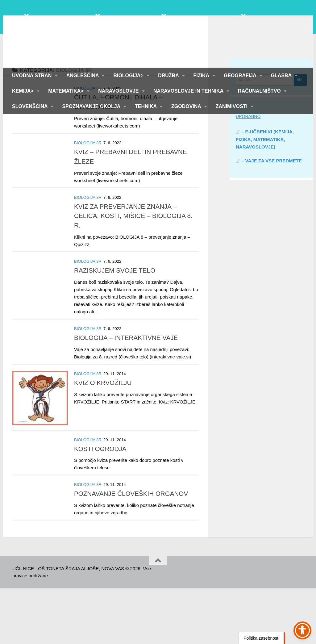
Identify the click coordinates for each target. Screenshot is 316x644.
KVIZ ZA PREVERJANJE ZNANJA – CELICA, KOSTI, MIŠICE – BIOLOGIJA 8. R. (133, 272)
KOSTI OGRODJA (100, 504)
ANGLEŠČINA (83, 75)
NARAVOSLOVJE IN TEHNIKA (189, 91)
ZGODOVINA (187, 106)
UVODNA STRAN (33, 75)
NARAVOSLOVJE (119, 91)
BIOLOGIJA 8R (88, 144)
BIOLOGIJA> (129, 75)
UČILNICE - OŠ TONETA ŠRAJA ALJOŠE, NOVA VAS (155, 31)
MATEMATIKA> (67, 91)
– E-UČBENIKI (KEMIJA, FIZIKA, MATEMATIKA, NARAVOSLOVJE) (265, 195)
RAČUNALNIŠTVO (260, 91)
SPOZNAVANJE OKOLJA (92, 106)
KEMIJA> (23, 91)
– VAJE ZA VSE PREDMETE (272, 216)
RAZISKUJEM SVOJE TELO (115, 326)
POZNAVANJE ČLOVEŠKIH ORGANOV (131, 549)
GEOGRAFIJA (241, 75)
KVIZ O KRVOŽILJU (103, 438)
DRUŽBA (169, 75)
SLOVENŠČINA (30, 106)
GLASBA (282, 75)
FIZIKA (202, 75)
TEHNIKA (146, 106)
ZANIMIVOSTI (232, 106)
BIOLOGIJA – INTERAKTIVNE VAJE (126, 393)
